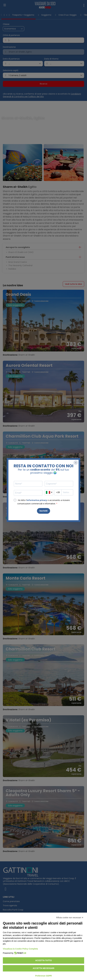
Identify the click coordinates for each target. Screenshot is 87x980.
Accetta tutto (43, 960)
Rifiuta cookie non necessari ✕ (70, 918)
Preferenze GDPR (43, 976)
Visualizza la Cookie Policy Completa (20, 949)
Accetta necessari (44, 968)
